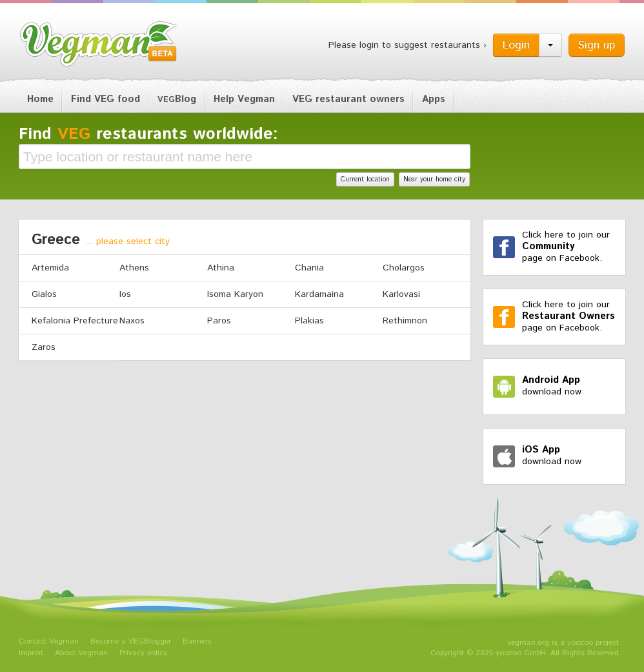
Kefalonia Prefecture (75, 321)
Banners (197, 641)
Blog (177, 99)
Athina (221, 268)
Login (516, 45)
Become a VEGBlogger (131, 641)
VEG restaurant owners (348, 99)
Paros (219, 321)
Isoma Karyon (235, 294)
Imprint (31, 653)
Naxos (132, 321)
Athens (134, 268)
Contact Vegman (49, 641)
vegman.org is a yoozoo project (563, 643)
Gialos (44, 294)
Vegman (99, 44)
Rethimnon (405, 321)
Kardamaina (319, 294)
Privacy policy (143, 653)
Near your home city (434, 179)
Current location (365, 179)
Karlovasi (401, 294)
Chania (309, 268)
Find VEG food (106, 99)
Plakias (309, 321)
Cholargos (404, 268)
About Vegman (81, 653)
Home (40, 99)
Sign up (597, 45)
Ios (125, 294)
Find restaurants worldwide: (148, 134)
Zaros (44, 347)
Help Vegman (244, 99)
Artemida (50, 268)
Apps (434, 99)
